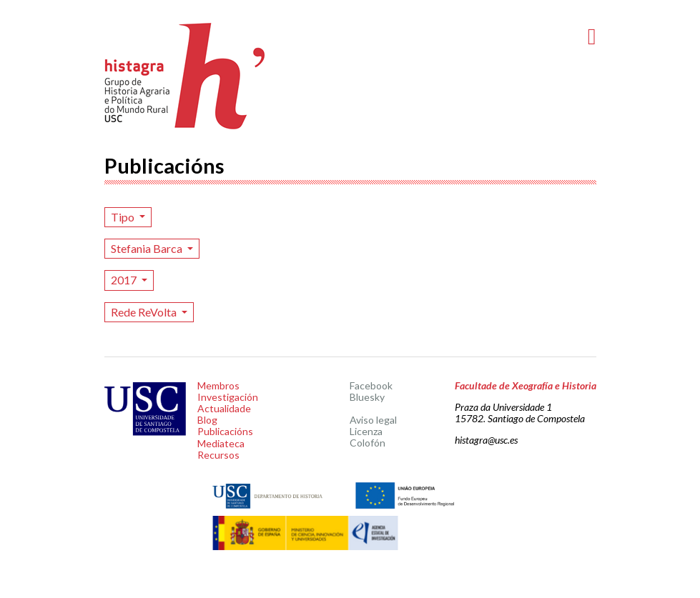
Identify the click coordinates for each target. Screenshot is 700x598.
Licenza (366, 431)
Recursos (218, 455)
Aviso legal (373, 420)
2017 (125, 280)
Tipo (124, 217)
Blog (207, 420)
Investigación (228, 397)
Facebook (371, 385)
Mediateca (221, 443)
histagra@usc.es (486, 440)
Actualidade (224, 408)
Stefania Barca (148, 248)
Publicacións (225, 431)
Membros (218, 385)
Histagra (185, 76)
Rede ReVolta (145, 312)
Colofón (368, 443)
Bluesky (367, 397)
